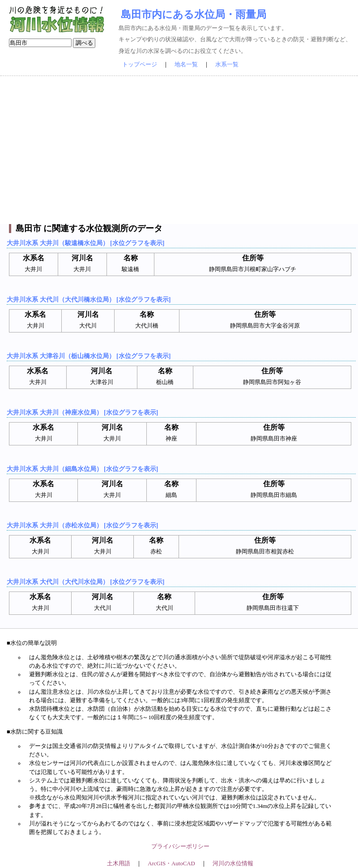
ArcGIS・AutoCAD (171, 864)
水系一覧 (227, 65)
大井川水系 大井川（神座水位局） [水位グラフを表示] (82, 412)
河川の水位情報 (233, 864)
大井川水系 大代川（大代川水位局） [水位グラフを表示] (85, 582)
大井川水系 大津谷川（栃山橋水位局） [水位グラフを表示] (89, 356)
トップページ (140, 65)
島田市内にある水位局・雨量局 (194, 14)
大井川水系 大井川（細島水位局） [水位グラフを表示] (82, 469)
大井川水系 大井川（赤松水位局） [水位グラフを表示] (82, 525)
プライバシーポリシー (180, 846)
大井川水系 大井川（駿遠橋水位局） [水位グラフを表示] (85, 243)
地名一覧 (186, 65)
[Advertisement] (179, 150)
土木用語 (119, 864)
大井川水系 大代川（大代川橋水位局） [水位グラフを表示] (89, 299)
